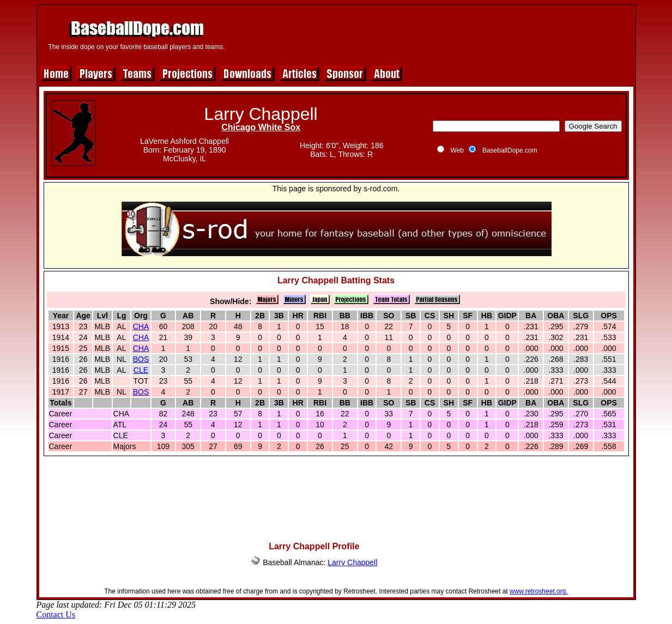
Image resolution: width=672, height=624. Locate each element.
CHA (141, 326)
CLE (141, 370)
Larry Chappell (352, 562)
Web (457, 150)
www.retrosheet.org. (539, 591)
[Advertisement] (433, 34)
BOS (141, 359)
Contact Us (56, 614)
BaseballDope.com (510, 150)
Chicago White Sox (261, 127)
